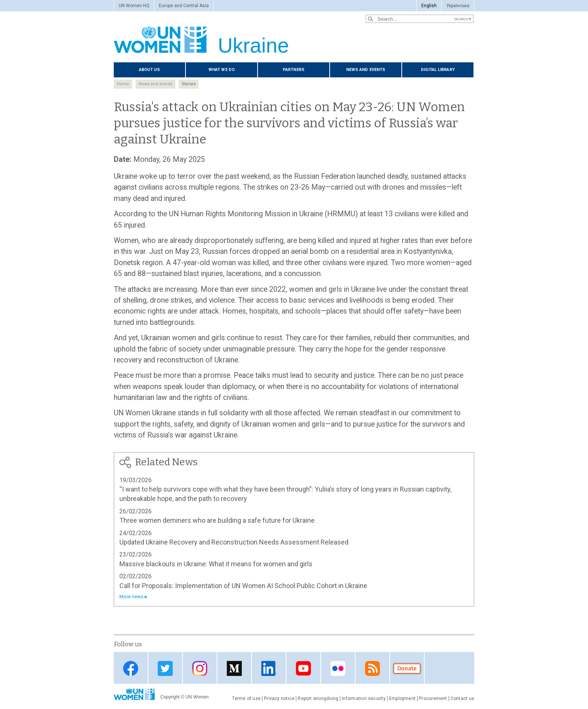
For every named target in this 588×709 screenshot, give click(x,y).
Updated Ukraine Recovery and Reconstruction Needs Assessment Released (234, 542)
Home (123, 84)
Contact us (462, 698)
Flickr (338, 669)
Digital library (438, 70)
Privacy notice (279, 698)
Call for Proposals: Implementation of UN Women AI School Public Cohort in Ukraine (243, 586)
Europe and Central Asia (184, 6)
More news (131, 597)
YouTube (303, 669)
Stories (189, 84)
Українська (458, 6)
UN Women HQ (134, 6)
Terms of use (246, 698)
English (429, 6)
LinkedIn (269, 669)
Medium (234, 669)
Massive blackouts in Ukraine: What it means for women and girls (216, 564)
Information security (364, 698)
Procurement (433, 698)
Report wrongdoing (318, 698)
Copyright (170, 697)
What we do (222, 70)
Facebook (131, 669)
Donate (407, 669)
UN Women (197, 697)
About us (150, 70)
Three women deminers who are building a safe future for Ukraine (217, 520)
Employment (402, 698)
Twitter (165, 669)
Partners (294, 70)
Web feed (372, 669)
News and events (366, 70)
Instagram (200, 669)
